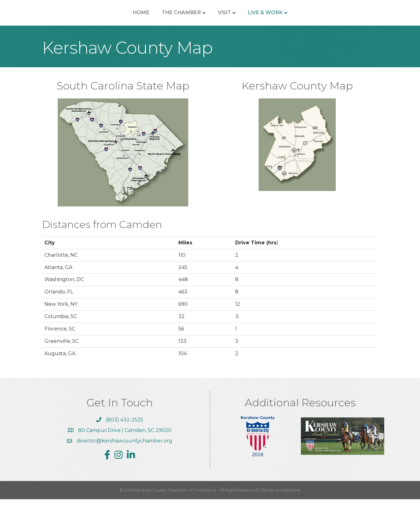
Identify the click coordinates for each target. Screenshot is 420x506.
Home (96, 16)
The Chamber (137, 16)
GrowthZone (288, 497)
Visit (269, 16)
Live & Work (310, 16)
